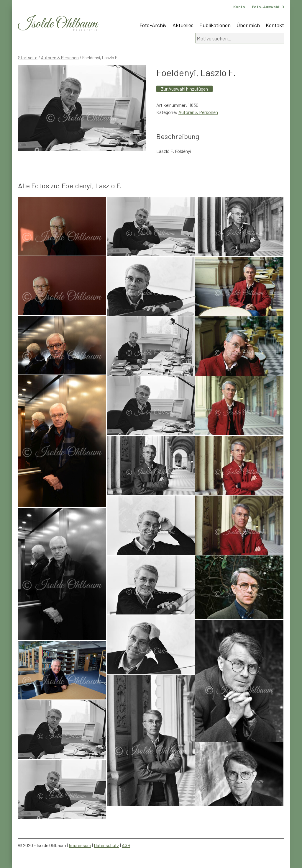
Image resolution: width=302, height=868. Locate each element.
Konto (239, 7)
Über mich (248, 25)
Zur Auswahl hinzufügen (184, 89)
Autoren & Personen (60, 58)
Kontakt (275, 25)
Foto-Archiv (153, 25)
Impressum (80, 845)
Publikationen (215, 25)
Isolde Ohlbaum (58, 24)
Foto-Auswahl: (268, 7)
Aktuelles (183, 25)
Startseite (28, 58)
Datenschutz (106, 845)
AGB (126, 845)
